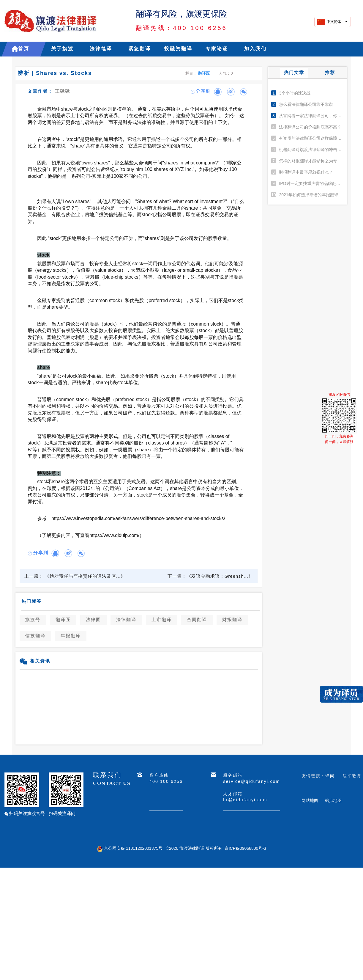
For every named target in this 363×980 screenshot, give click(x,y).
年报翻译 (71, 636)
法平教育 (352, 776)
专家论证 (217, 49)
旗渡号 (33, 620)
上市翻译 (162, 620)
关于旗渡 (62, 49)
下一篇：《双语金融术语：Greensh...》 (210, 576)
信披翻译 (35, 636)
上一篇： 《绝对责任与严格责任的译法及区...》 (75, 576)
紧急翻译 (140, 49)
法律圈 (93, 620)
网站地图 (310, 800)
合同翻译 (197, 620)
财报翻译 (232, 620)
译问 (330, 776)
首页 (24, 49)
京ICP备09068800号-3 (245, 848)
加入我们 (255, 49)
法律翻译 (126, 620)
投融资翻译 (178, 49)
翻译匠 (204, 73)
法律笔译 (101, 49)
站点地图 (333, 800)
